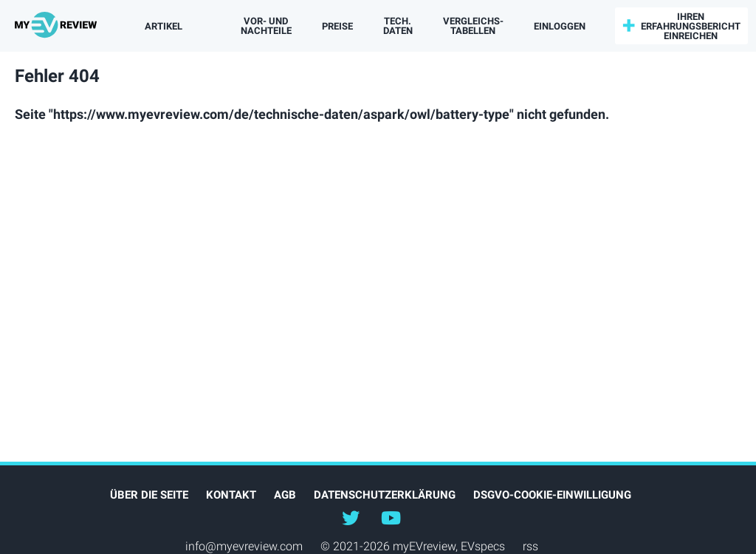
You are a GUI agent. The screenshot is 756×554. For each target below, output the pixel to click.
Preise (337, 26)
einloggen (560, 26)
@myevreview (391, 517)
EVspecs (483, 546)
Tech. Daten (398, 26)
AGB (285, 495)
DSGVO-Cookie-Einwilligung (552, 495)
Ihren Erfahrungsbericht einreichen (691, 26)
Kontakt (231, 495)
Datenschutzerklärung (385, 495)
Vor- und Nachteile (266, 26)
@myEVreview (351, 517)
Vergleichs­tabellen (473, 26)
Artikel (164, 26)
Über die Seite (149, 495)
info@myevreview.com (244, 546)
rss (530, 546)
